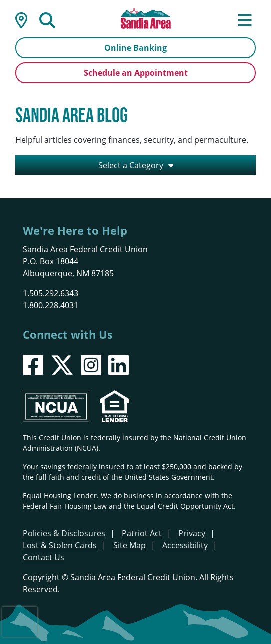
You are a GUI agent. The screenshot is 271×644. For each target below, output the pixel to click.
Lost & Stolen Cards (60, 545)
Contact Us (43, 557)
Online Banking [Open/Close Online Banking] (135, 48)
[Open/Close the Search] (47, 19)
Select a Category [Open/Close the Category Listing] (131, 165)
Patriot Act (142, 533)
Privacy (192, 533)
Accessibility (185, 545)
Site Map (129, 545)
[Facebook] (33, 365)
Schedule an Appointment (136, 73)
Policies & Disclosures (64, 533)
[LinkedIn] (118, 365)
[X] (62, 365)
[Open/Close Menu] (245, 19)
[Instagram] (91, 365)
